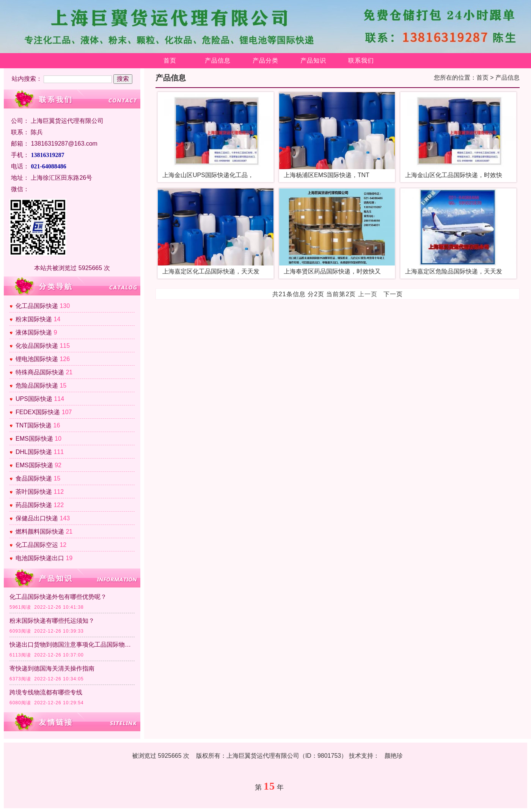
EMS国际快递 (34, 439)
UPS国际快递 (34, 399)
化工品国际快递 (37, 306)
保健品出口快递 (37, 518)
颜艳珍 (394, 756)
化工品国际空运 (37, 545)
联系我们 (361, 60)
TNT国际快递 (34, 425)
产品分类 (265, 60)
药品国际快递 (34, 505)
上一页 (368, 294)
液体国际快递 (34, 332)
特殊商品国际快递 (40, 372)
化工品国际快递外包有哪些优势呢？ (58, 597)
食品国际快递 (34, 478)
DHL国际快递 (34, 452)
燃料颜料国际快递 (40, 532)
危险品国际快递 (37, 386)
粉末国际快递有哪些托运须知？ (52, 621)
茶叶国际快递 (34, 492)
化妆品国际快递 (37, 346)
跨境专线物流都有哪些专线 (46, 692)
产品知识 (313, 60)
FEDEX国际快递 (38, 412)
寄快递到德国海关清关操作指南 (52, 668)
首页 (170, 60)
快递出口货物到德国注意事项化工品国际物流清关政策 (72, 645)
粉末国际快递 (34, 319)
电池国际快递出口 (40, 558)
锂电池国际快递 (37, 359)
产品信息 (218, 60)
